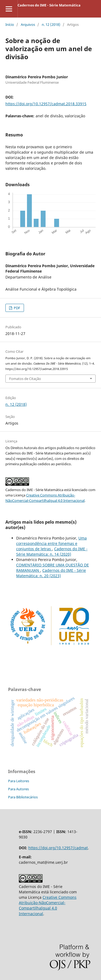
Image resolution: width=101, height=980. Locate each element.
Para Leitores (19, 781)
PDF (17, 308)
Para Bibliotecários (23, 797)
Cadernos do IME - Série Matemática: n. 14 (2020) (52, 551)
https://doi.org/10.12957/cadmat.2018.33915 (46, 104)
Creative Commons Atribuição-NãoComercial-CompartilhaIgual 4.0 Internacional (48, 905)
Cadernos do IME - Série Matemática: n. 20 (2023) (51, 573)
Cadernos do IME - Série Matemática (49, 5)
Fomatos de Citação (25, 379)
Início (10, 24)
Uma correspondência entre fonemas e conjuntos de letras (51, 543)
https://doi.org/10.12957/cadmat (58, 848)
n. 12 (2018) (51, 24)
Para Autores (18, 789)
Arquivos (28, 24)
